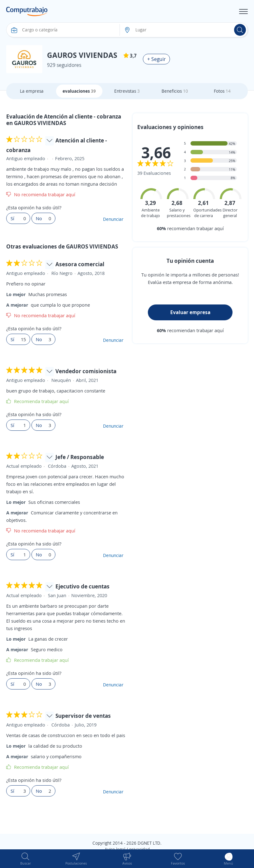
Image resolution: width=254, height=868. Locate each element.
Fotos (222, 91)
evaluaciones (79, 91)
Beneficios (175, 91)
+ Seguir (156, 59)
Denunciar (113, 219)
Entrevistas (127, 91)
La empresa (32, 91)
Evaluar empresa (190, 312)
